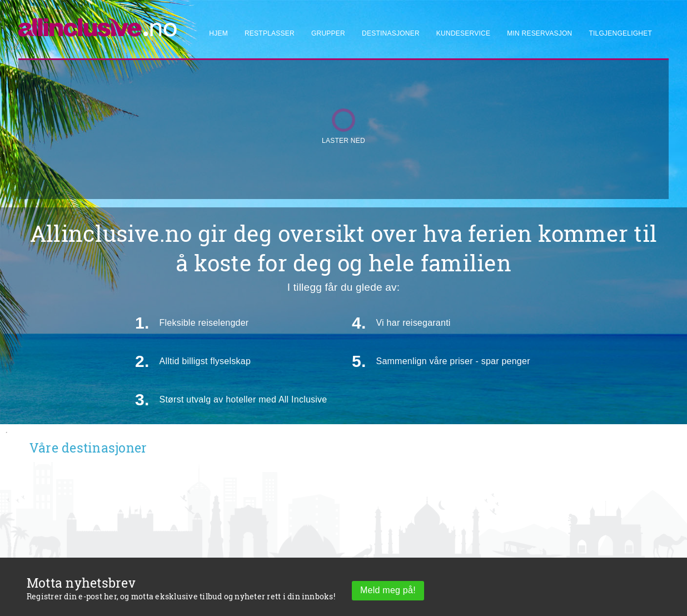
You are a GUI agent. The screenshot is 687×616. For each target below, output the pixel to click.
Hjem (218, 33)
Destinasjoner (391, 33)
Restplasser (270, 33)
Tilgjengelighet (620, 33)
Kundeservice (463, 33)
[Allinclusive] (98, 23)
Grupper (328, 33)
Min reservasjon (539, 33)
